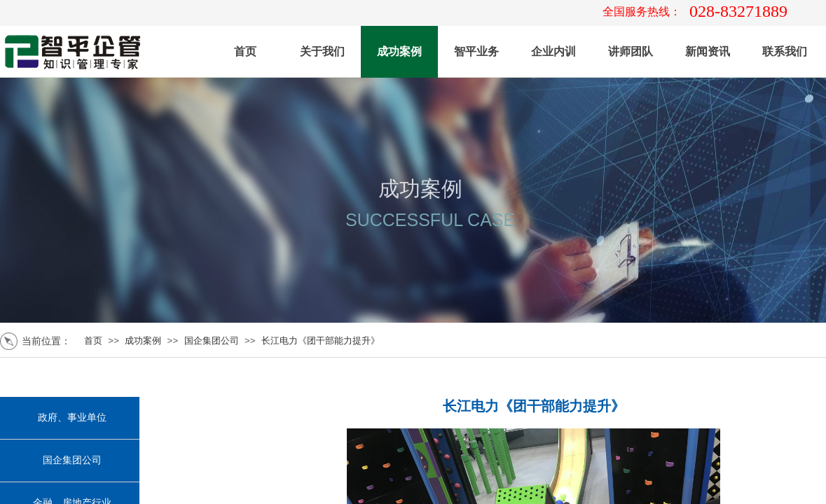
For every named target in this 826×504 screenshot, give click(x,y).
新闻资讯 (708, 51)
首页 (245, 51)
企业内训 (553, 51)
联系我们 (785, 51)
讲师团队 (631, 51)
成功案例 (399, 51)
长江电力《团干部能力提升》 (321, 341)
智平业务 (476, 51)
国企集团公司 (212, 341)
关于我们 (322, 51)
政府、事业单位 (72, 418)
